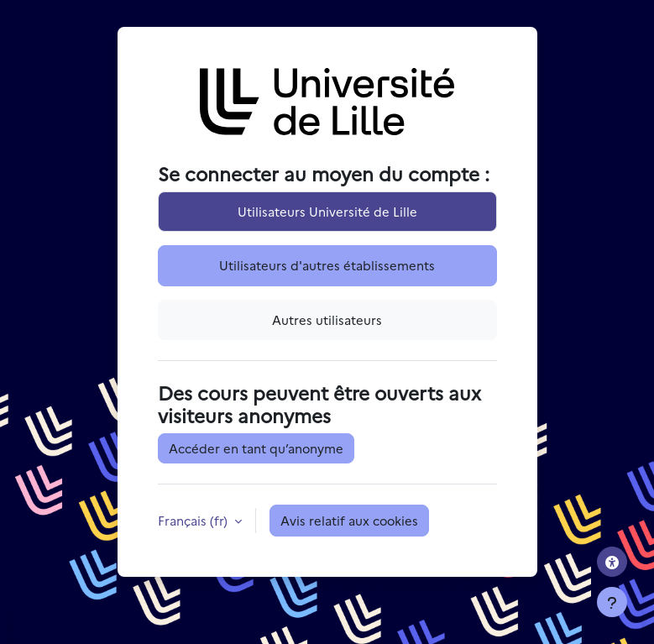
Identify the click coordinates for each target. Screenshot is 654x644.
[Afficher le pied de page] (612, 602)
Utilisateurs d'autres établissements (327, 265)
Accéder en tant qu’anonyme (256, 448)
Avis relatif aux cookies (349, 520)
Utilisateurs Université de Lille (327, 211)
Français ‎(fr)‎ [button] (194, 520)
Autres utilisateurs (327, 319)
